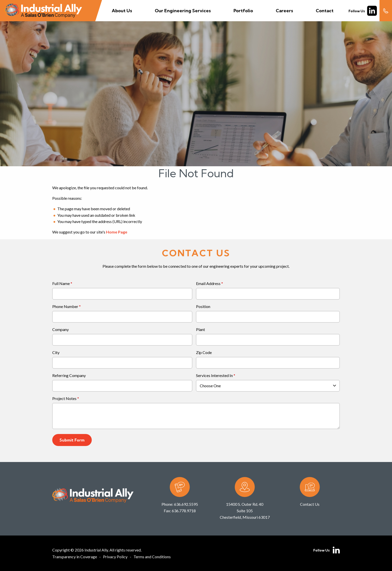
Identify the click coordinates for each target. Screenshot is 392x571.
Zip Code (204, 353)
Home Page (117, 232)
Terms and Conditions (152, 557)
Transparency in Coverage (75, 557)
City (56, 353)
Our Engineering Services (183, 11)
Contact (325, 11)
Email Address (208, 284)
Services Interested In (214, 376)
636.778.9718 (184, 511)
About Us (122, 11)
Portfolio (243, 11)
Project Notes (64, 399)
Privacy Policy (115, 557)
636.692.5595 (186, 504)
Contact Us (310, 504)
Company (60, 330)
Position (203, 307)
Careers (284, 11)
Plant (200, 330)
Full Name (61, 284)
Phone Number (65, 307)
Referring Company (69, 376)
